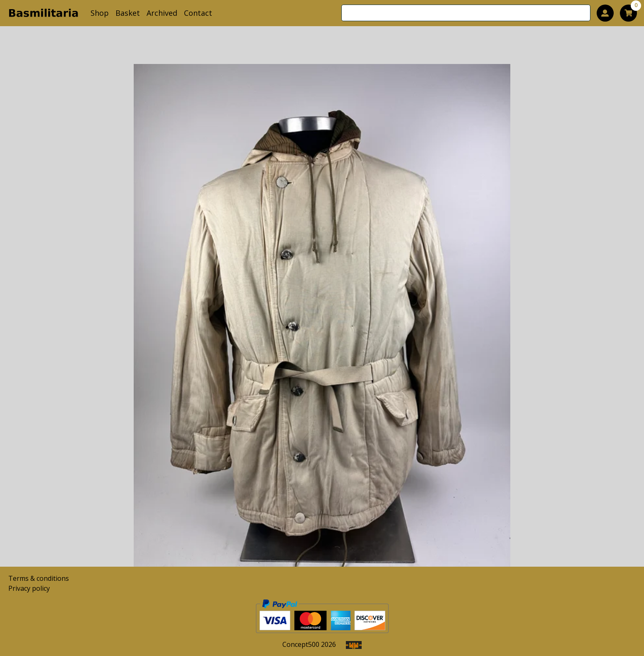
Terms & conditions (39, 578)
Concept (301, 644)
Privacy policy (29, 588)
